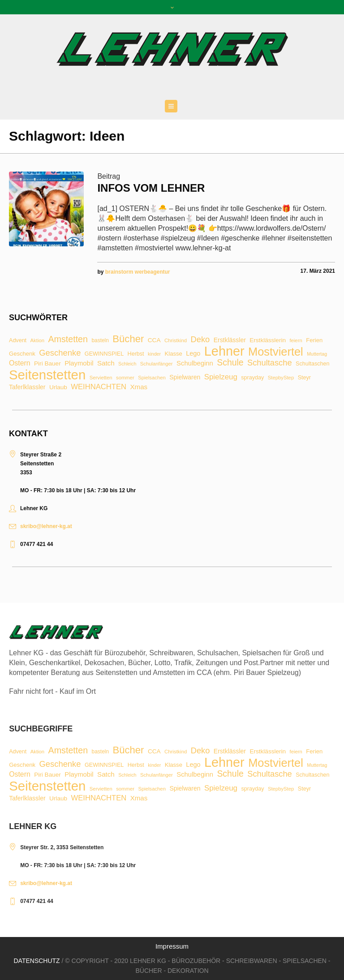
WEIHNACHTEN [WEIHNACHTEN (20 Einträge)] (99, 387)
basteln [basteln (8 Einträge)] (100, 341)
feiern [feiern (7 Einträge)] (296, 341)
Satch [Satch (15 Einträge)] (106, 363)
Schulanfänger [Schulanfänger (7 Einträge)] (157, 364)
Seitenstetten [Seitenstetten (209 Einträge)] (47, 375)
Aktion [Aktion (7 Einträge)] (37, 341)
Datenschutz (37, 961)
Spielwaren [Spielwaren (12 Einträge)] (185, 378)
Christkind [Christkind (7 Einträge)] (176, 341)
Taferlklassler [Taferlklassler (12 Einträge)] (27, 387)
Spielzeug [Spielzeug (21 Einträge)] (221, 377)
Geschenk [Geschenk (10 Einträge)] (22, 354)
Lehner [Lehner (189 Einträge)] (224, 351)
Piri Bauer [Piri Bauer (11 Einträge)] (47, 364)
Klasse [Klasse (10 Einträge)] (174, 354)
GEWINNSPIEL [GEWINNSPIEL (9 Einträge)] (104, 354)
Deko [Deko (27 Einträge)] (200, 340)
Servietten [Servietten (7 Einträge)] (101, 378)
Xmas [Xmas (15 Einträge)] (139, 387)
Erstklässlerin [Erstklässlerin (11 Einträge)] (268, 340)
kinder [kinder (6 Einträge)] (154, 354)
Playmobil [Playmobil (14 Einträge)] (79, 363)
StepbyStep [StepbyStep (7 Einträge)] (281, 378)
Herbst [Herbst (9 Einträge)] (136, 354)
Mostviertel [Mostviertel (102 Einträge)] (276, 352)
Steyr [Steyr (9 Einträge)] (304, 378)
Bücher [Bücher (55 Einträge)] (128, 339)
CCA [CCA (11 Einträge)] (154, 340)
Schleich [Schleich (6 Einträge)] (127, 364)
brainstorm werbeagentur (138, 272)
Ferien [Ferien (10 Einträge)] (314, 340)
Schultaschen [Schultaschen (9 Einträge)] (312, 364)
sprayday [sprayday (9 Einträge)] (252, 378)
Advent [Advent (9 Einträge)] (18, 341)
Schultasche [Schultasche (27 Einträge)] (270, 363)
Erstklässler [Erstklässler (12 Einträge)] (230, 340)
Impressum (172, 946)
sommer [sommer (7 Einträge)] (125, 378)
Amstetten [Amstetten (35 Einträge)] (68, 340)
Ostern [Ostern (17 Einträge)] (20, 363)
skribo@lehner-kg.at (46, 526)
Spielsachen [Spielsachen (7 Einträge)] (152, 378)
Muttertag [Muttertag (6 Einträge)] (317, 354)
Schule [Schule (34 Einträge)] (230, 363)
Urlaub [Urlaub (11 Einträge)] (58, 387)
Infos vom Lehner (151, 188)
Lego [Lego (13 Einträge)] (193, 353)
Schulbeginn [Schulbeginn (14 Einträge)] (195, 363)
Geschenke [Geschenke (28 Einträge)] (60, 353)
